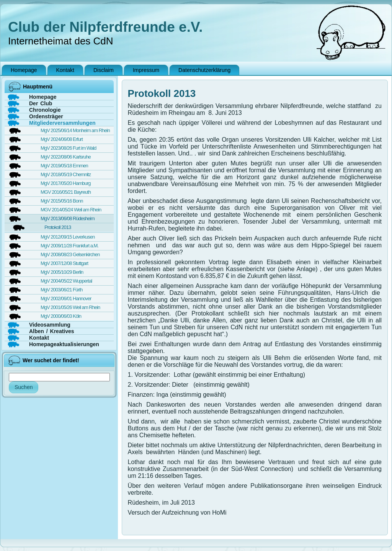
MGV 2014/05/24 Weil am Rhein (71, 210)
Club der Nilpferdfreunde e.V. (105, 27)
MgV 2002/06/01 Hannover (66, 298)
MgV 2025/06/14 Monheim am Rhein (75, 130)
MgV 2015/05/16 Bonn (62, 201)
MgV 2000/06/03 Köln (61, 316)
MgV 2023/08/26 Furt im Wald (68, 148)
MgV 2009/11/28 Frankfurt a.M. (69, 246)
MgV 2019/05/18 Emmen (64, 166)
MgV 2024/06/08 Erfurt (62, 139)
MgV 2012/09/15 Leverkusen (68, 237)
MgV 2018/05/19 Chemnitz (66, 174)
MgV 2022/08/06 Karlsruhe (66, 157)
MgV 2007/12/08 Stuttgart (64, 263)
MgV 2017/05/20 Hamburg (65, 183)
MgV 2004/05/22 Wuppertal (66, 281)
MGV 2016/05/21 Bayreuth (66, 192)
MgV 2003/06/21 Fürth (61, 290)
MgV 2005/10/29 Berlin (62, 272)
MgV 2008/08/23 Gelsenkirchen (70, 254)
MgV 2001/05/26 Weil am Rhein (70, 307)
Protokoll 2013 (58, 227)
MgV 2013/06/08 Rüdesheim (68, 218)
